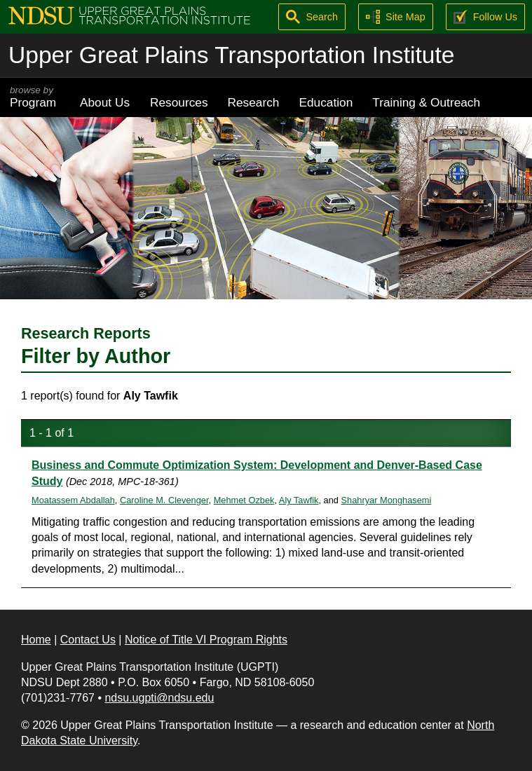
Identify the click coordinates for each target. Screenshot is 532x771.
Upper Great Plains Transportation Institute (231, 55)
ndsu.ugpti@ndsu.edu (159, 698)
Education (326, 102)
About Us (105, 102)
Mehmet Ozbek (244, 500)
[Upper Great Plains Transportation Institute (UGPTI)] (129, 14)
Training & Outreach (426, 102)
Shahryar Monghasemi (387, 500)
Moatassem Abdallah (73, 500)
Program (35, 97)
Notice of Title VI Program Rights (206, 640)
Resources (179, 102)
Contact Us (88, 640)
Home (36, 640)
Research (254, 102)
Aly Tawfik (299, 500)
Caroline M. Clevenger (164, 500)
